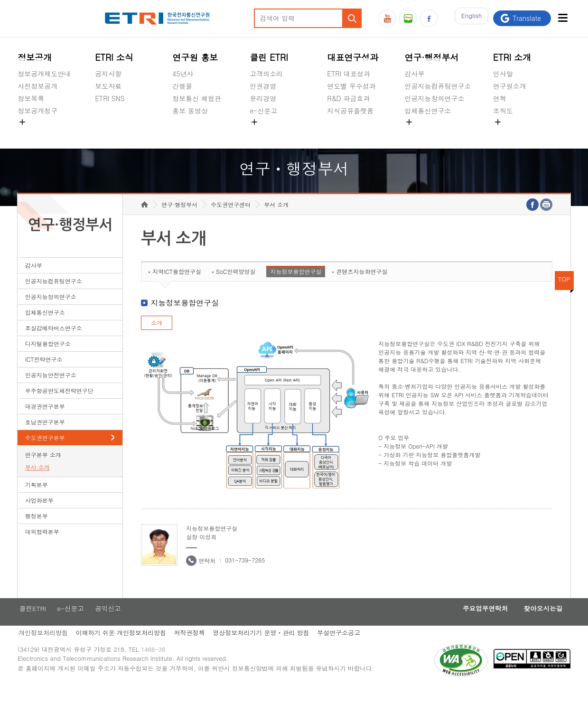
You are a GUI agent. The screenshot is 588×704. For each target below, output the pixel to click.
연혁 (500, 98)
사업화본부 (39, 515)
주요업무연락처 (478, 624)
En (469, 18)
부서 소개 (37, 482)
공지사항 (108, 74)
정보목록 (31, 98)
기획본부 (37, 499)
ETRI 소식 (114, 57)
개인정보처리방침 (42, 649)
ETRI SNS (110, 98)
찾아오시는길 (541, 624)
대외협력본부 (42, 546)
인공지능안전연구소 (51, 390)
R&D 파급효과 (348, 98)
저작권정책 (192, 649)
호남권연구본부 (45, 436)
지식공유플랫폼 (350, 111)
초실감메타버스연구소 (438, 133)
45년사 (183, 74)
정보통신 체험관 (197, 98)
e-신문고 (263, 111)
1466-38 (157, 667)
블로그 (408, 18)
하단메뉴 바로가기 (0, 0)
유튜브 (387, 18)
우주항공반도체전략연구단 (59, 405)
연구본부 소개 (43, 469)
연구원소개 (510, 86)
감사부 (414, 74)
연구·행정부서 (431, 57)
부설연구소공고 (345, 649)
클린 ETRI (269, 57)
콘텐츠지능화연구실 (362, 286)
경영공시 (31, 133)
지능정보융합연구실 (296, 286)
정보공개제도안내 (44, 74)
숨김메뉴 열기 (22, 122)
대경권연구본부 (45, 421)
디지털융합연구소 (48, 358)
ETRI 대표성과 (349, 74)
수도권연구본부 (45, 452)
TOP (564, 294)
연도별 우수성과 (351, 86)
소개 (157, 337)
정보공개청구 (37, 111)
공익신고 (263, 133)
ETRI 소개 (512, 57)
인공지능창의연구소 (434, 98)
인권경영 (263, 86)
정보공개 (35, 57)
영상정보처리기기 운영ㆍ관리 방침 (265, 649)
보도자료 (108, 86)
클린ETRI (31, 624)
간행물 (182, 86)
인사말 (503, 74)
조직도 (503, 111)
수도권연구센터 (231, 219)
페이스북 (429, 18)
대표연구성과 (353, 57)
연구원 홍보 (195, 57)
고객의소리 (266, 74)
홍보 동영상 (190, 111)
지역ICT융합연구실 (177, 286)
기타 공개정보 (514, 133)
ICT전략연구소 (44, 374)
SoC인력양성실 (236, 286)
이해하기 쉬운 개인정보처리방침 (122, 649)
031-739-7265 (245, 575)
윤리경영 (263, 98)
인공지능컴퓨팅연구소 (438, 86)
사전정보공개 (37, 86)
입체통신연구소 (428, 111)
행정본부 (37, 530)
